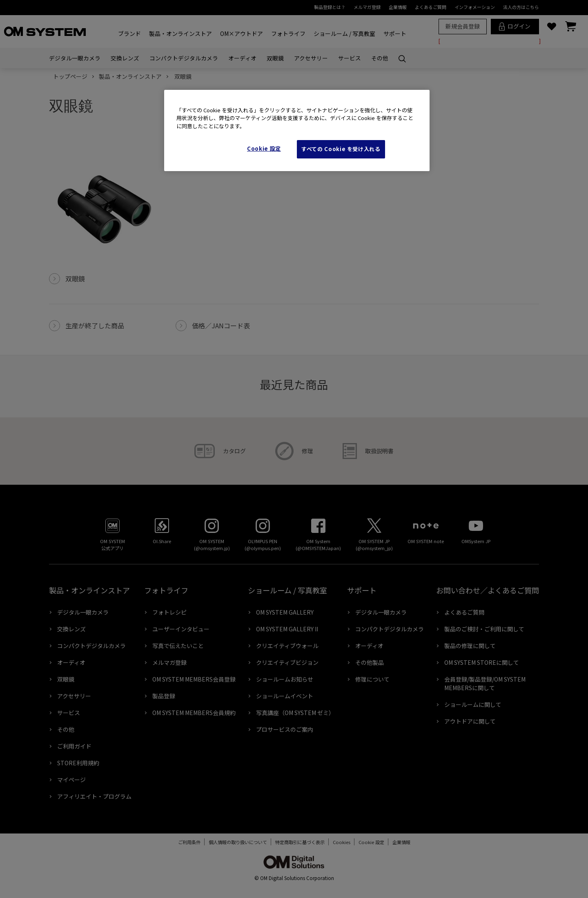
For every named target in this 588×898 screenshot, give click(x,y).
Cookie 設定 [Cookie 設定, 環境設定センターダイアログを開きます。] (264, 148)
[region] (297, 130)
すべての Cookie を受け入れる (341, 149)
